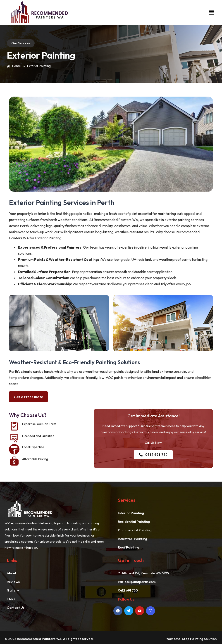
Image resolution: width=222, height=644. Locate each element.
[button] (211, 13)
